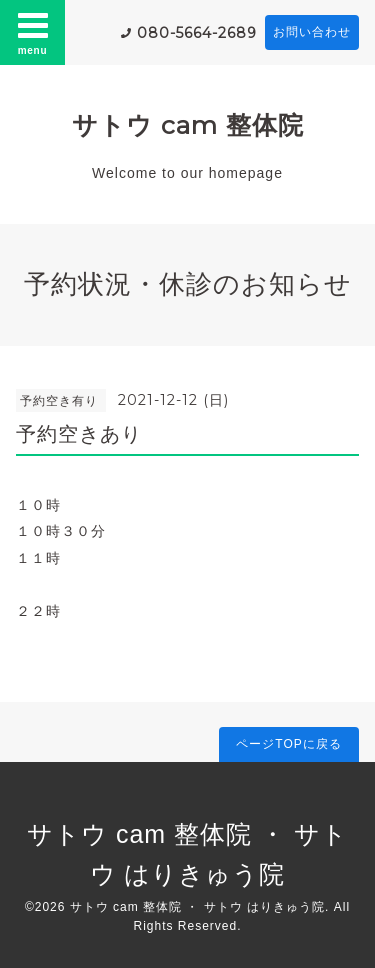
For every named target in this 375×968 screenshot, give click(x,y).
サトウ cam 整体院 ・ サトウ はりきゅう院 (197, 907)
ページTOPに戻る (288, 744)
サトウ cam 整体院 (188, 125)
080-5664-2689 (197, 33)
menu (33, 32)
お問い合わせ (312, 32)
